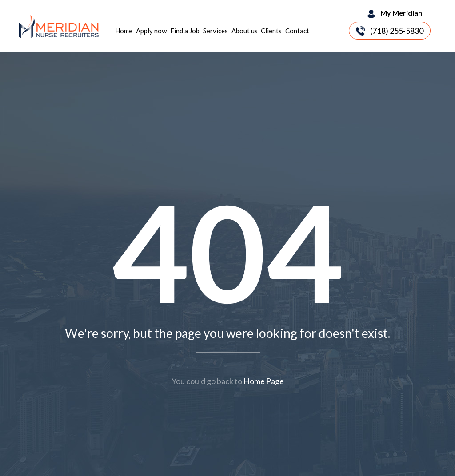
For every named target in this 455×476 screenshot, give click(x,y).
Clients (271, 31)
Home (124, 31)
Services (216, 31)
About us (245, 31)
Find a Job (185, 31)
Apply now (151, 31)
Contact (297, 31)
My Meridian (401, 13)
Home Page (264, 381)
